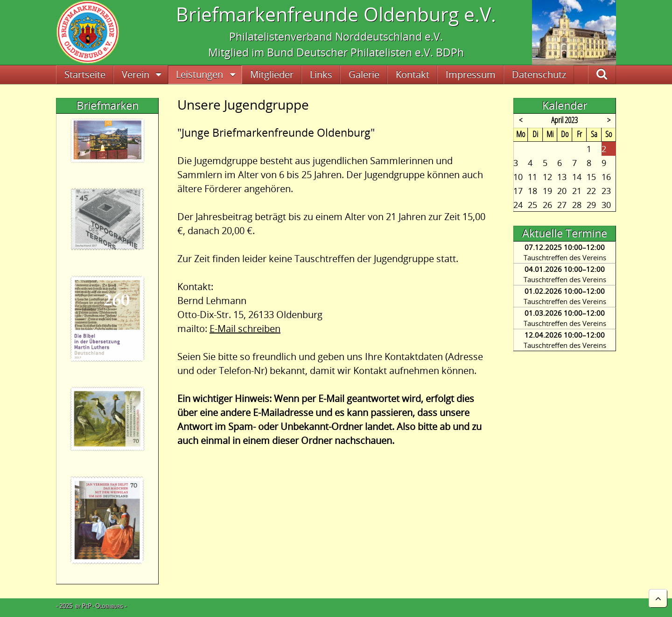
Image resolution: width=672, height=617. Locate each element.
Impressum (471, 74)
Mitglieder (272, 74)
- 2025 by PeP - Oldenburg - (91, 606)
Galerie (364, 74)
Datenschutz (539, 74)
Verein (136, 74)
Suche (612, 74)
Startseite (85, 74)
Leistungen (199, 74)
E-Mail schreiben (245, 329)
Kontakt (413, 74)
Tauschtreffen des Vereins (565, 257)
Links (321, 74)
